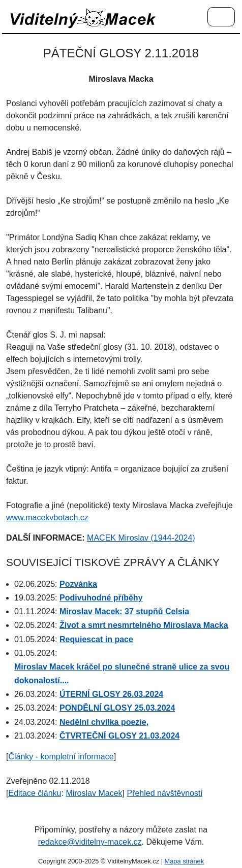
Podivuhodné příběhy (101, 598)
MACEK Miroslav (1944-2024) (141, 538)
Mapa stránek (185, 861)
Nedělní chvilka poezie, (104, 722)
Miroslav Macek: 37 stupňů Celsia (124, 611)
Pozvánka (78, 584)
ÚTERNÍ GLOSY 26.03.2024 (111, 694)
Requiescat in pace (96, 639)
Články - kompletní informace (61, 757)
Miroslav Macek (94, 793)
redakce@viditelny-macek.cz (90, 842)
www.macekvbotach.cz (47, 518)
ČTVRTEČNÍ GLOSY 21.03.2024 (119, 736)
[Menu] (221, 17)
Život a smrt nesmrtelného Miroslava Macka (144, 625)
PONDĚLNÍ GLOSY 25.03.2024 (117, 708)
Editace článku (35, 793)
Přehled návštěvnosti (164, 793)
